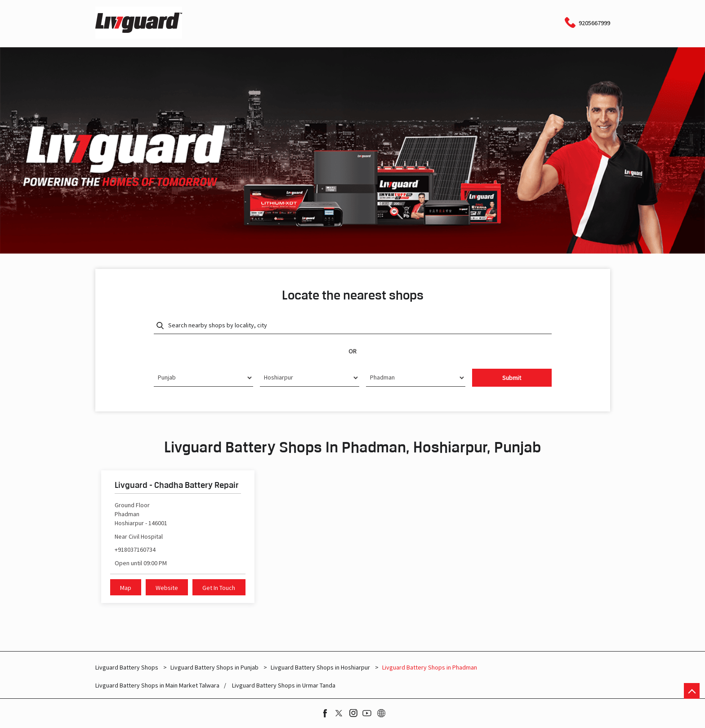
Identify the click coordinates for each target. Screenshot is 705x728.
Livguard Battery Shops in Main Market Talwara (157, 686)
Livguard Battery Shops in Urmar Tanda (284, 686)
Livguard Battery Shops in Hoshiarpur (320, 667)
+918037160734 (135, 549)
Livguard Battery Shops (127, 667)
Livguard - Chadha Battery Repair (177, 485)
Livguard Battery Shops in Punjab (214, 667)
